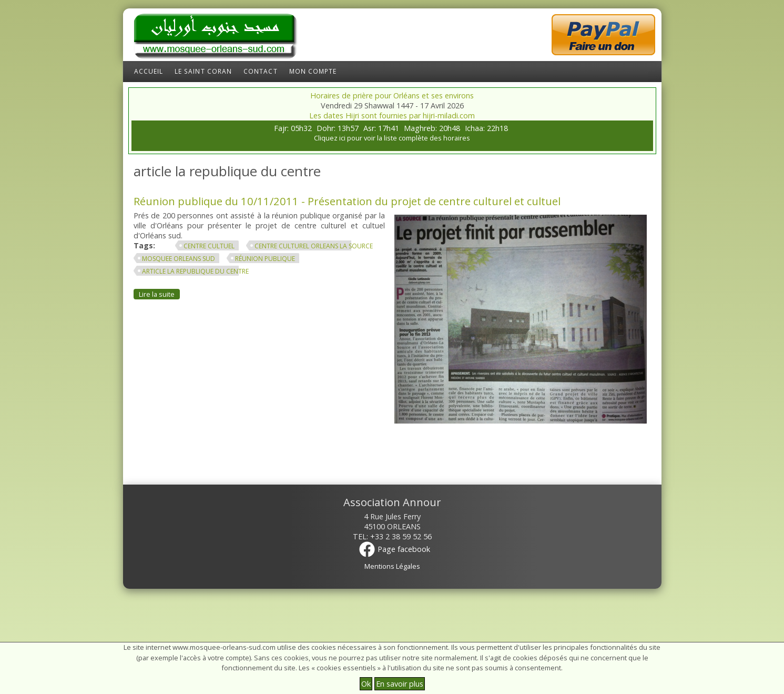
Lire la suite (159, 294)
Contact (261, 71)
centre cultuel (209, 246)
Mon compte (313, 71)
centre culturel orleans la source (314, 246)
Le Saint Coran (203, 71)
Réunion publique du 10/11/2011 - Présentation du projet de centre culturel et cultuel (347, 201)
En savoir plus (400, 684)
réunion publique (265, 259)
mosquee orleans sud (179, 259)
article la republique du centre (195, 271)
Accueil (149, 71)
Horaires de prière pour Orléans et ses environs (392, 95)
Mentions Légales (392, 566)
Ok (366, 684)
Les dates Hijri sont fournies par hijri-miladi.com (392, 115)
